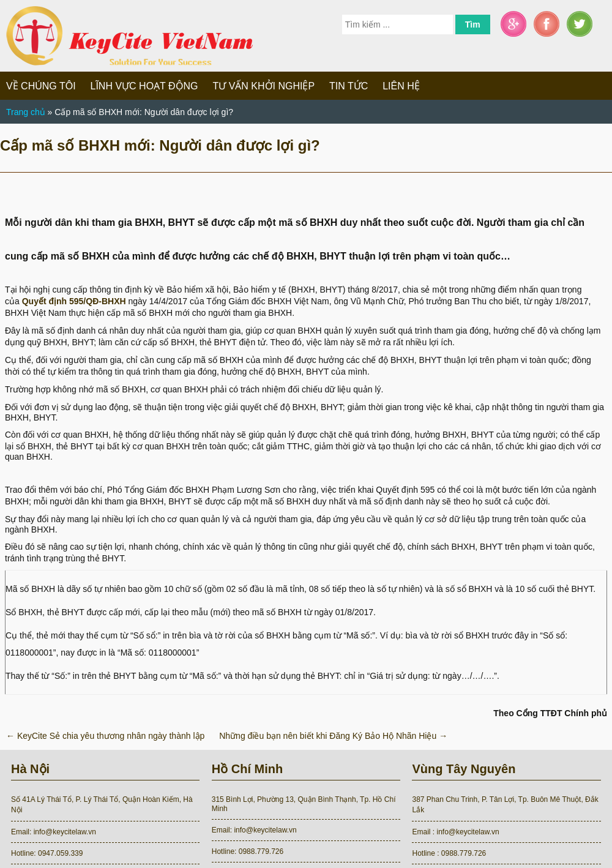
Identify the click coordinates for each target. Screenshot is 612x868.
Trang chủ (26, 112)
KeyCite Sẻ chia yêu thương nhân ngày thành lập (105, 736)
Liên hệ (401, 86)
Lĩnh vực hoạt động (144, 86)
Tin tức (349, 86)
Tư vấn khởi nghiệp (263, 86)
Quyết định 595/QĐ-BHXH (74, 301)
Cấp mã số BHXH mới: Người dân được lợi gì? (160, 145)
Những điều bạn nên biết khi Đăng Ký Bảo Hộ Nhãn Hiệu (333, 736)
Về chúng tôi (41, 86)
